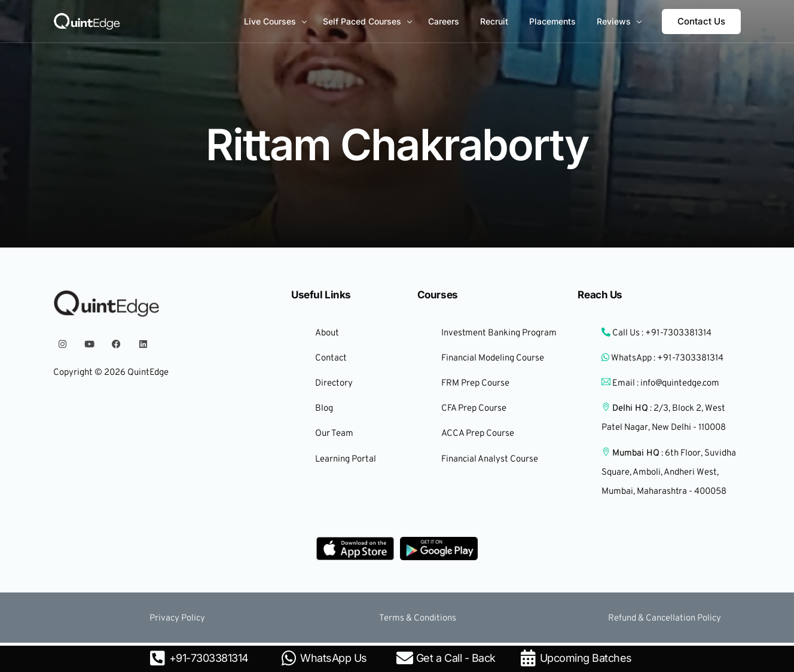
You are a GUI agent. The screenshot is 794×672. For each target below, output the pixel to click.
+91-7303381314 (209, 658)
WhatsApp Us (334, 658)
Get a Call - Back (456, 658)
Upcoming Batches (586, 658)
